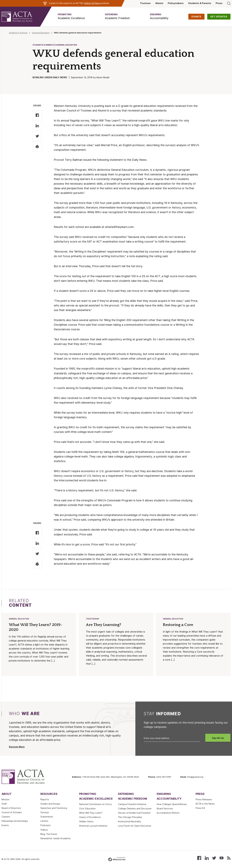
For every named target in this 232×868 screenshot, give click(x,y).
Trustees (145, 3)
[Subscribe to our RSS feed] (229, 858)
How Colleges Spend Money (172, 805)
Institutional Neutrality (130, 822)
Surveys (45, 813)
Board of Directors (11, 808)
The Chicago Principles (130, 817)
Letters (44, 821)
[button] (71, 17)
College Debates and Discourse (135, 809)
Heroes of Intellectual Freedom (134, 813)
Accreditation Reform (168, 813)
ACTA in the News (205, 804)
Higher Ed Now (92, 3)
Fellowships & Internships (15, 821)
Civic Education (87, 809)
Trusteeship (93, 619)
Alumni (159, 3)
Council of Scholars (12, 813)
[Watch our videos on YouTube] (221, 858)
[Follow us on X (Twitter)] (214, 858)
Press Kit (200, 808)
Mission (6, 800)
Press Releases (204, 800)
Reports (45, 800)
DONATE (196, 17)
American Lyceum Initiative (93, 826)
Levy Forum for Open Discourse (135, 826)
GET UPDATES (219, 17)
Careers (6, 817)
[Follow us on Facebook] (199, 858)
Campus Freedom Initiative (132, 805)
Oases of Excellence (90, 817)
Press (219, 3)
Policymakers (176, 3)
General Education (41, 33)
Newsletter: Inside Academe (55, 839)
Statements (47, 817)
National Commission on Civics (95, 805)
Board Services (165, 809)
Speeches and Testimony (54, 808)
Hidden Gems (86, 822)
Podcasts (45, 826)
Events (5, 826)
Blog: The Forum (49, 834)
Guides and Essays (50, 804)
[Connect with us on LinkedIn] (207, 858)
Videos (44, 830)
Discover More (17, 747)
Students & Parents (200, 3)
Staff (4, 804)
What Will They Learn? (91, 813)
